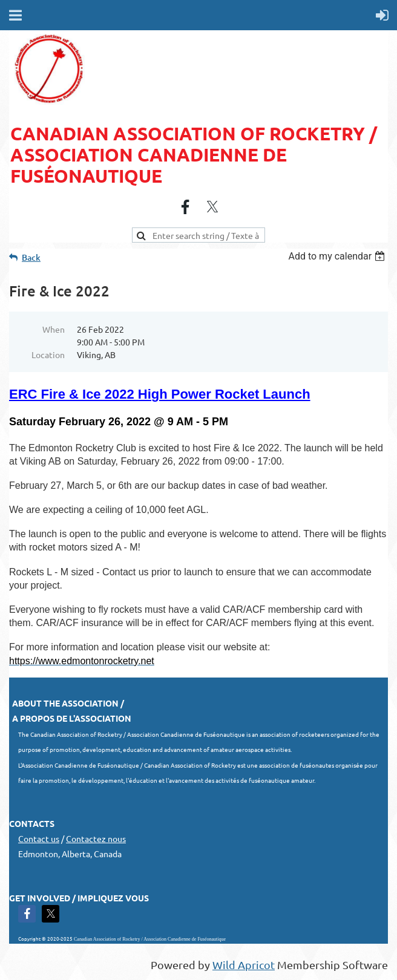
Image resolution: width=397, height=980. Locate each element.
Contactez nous (96, 838)
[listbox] (338, 256)
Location (48, 354)
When (54, 329)
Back (31, 257)
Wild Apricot (244, 965)
